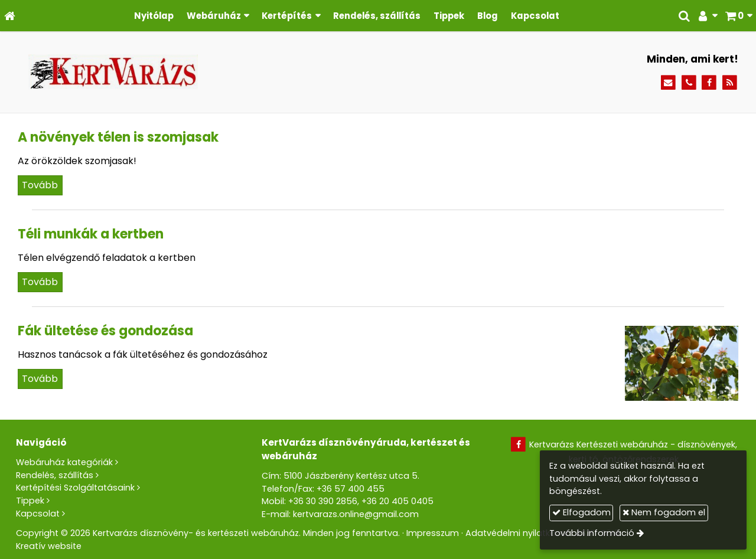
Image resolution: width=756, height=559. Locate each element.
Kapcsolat (38, 514)
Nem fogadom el (664, 512)
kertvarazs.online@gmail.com (356, 514)
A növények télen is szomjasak (118, 137)
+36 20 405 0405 (397, 501)
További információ (592, 533)
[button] (739, 16)
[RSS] (730, 83)
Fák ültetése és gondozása (105, 331)
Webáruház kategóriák (64, 462)
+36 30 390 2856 (323, 501)
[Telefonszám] (689, 83)
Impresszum (433, 533)
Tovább (40, 185)
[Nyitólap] (10, 16)
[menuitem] (154, 16)
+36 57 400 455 (351, 489)
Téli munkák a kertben (91, 234)
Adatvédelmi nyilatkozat (517, 533)
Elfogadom (581, 512)
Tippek (30, 501)
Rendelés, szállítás (55, 475)
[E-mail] (668, 83)
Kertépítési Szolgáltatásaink (75, 488)
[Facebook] (709, 83)
